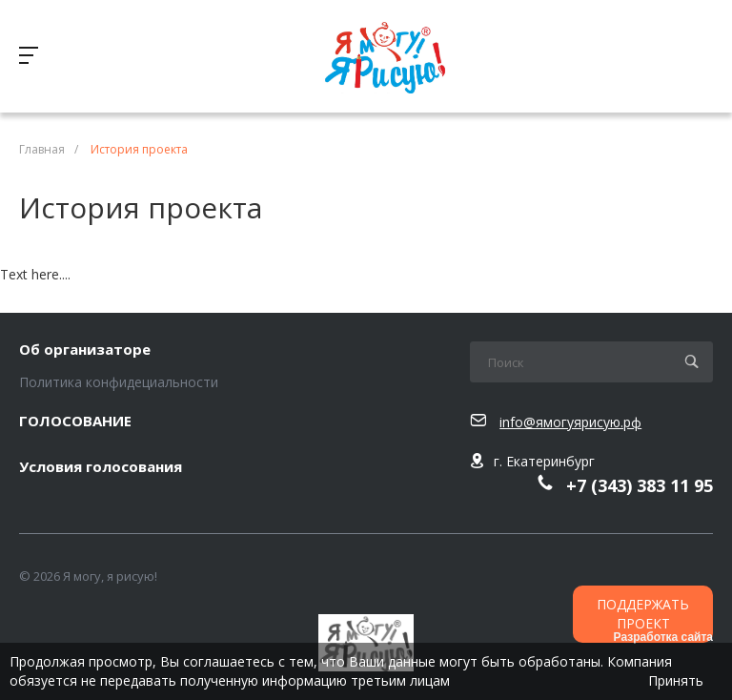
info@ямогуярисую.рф (570, 422)
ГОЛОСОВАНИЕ (75, 422)
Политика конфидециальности (119, 382)
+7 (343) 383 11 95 (640, 485)
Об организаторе (85, 350)
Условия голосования (101, 467)
